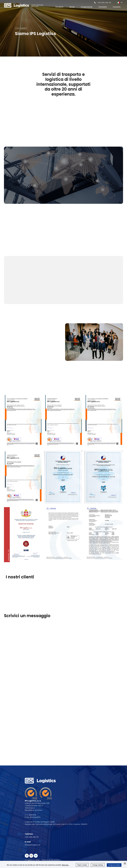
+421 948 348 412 (104, 3)
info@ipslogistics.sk (32, 845)
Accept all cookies (114, 865)
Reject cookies (82, 865)
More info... (66, 865)
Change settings (98, 865)
